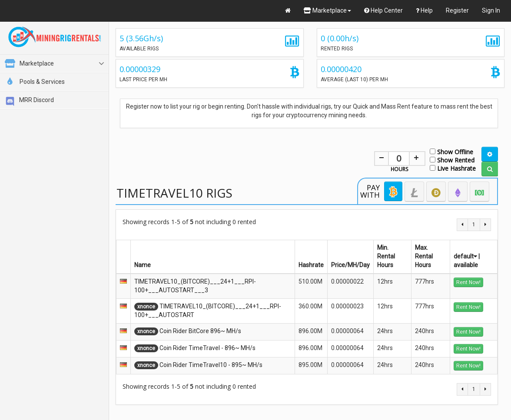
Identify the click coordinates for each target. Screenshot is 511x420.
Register (457, 10)
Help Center (383, 10)
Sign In (491, 10)
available (466, 265)
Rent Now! (468, 282)
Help (424, 10)
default (465, 256)
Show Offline (451, 151)
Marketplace (327, 10)
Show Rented (452, 160)
